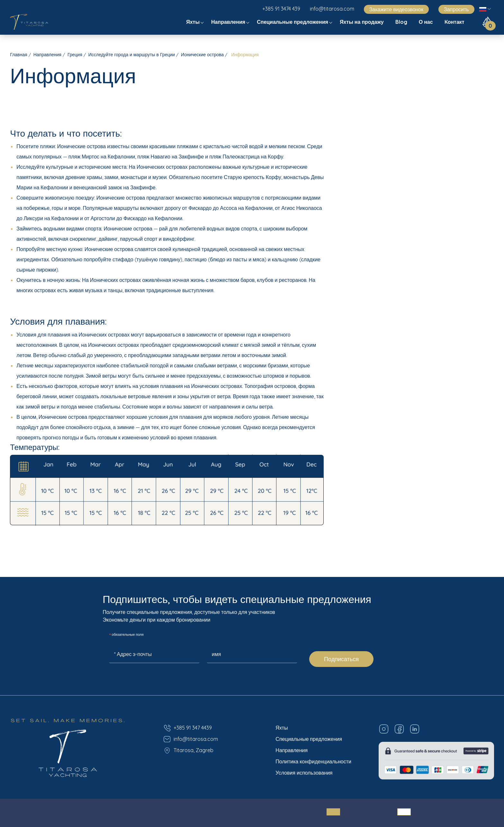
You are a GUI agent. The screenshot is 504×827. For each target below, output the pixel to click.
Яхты (194, 22)
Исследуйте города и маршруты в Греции (132, 55)
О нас (427, 22)
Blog (402, 22)
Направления (229, 22)
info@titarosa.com (332, 9)
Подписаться (341, 659)
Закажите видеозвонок (396, 9)
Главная (18, 55)
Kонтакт (455, 22)
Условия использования (304, 773)
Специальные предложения (293, 22)
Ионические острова (202, 55)
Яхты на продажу (362, 22)
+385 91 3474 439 (281, 9)
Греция (75, 55)
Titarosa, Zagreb (188, 751)
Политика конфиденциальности (313, 761)
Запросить (456, 9)
